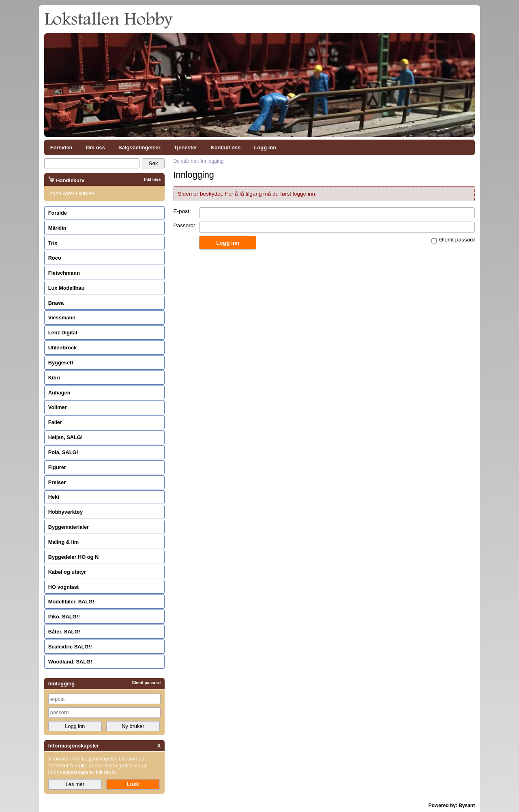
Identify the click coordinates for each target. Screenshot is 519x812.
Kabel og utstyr (67, 572)
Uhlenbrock (62, 348)
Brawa (56, 303)
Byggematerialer (69, 527)
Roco (55, 258)
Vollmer (58, 407)
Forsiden (61, 148)
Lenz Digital (63, 333)
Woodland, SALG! (70, 662)
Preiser (57, 482)
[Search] (92, 164)
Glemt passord (457, 240)
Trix (53, 243)
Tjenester (186, 148)
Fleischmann (64, 273)
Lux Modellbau (66, 288)
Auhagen (59, 393)
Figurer (57, 467)
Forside (58, 213)
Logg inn (265, 148)
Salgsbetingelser (139, 148)
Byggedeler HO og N (73, 557)
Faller (55, 422)
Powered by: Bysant (452, 806)
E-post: (182, 211)
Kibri (54, 378)
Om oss (96, 148)
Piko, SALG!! (64, 617)
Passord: (184, 225)
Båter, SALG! (64, 632)
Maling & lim (63, 542)
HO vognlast (63, 587)
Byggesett (61, 363)
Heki (54, 497)
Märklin (57, 228)
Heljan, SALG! (65, 437)
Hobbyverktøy (65, 512)
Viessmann (62, 318)
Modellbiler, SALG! (71, 602)
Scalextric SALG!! (70, 647)
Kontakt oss (225, 148)
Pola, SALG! (63, 452)
